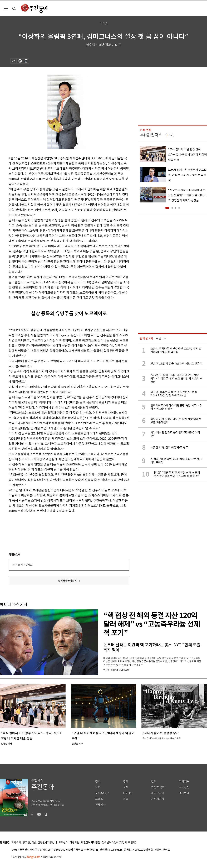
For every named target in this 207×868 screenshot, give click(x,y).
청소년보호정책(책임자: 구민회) (119, 843)
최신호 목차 (158, 787)
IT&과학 (128, 793)
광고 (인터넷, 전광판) (34, 843)
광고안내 (184, 793)
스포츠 (99, 799)
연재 (154, 781)
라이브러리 (158, 793)
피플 (126, 799)
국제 (126, 787)
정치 (98, 781)
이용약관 (75, 843)
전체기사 (100, 805)
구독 (170, 135)
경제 (126, 781)
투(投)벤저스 (151, 135)
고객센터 (63, 843)
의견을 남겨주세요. (23, 565)
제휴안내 (52, 843)
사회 (98, 787)
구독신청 (184, 787)
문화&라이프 (103, 793)
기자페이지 (158, 799)
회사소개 (16, 843)
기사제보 (184, 781)
